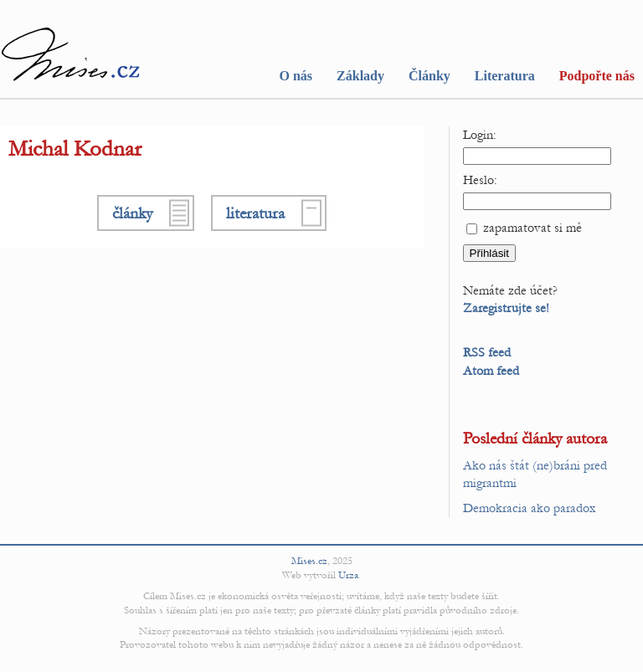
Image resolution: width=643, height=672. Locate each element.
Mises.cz (309, 561)
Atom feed (491, 371)
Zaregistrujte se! (506, 308)
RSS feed (487, 352)
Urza (348, 575)
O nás (296, 76)
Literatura (505, 76)
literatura (255, 213)
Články (430, 76)
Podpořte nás (597, 76)
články (132, 213)
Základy (360, 76)
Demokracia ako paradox (529, 508)
